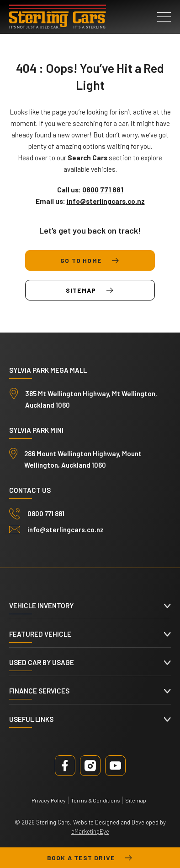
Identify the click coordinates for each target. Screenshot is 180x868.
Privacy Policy (49, 800)
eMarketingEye (90, 831)
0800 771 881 (46, 513)
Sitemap (90, 290)
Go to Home (90, 261)
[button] (164, 17)
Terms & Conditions (95, 800)
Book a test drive (90, 858)
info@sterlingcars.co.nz (66, 530)
